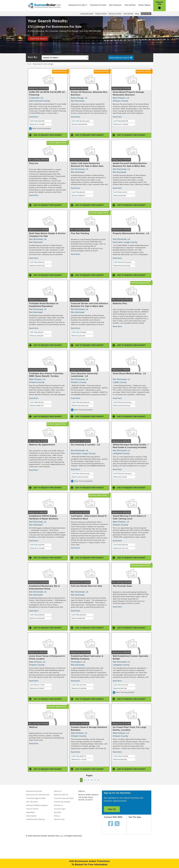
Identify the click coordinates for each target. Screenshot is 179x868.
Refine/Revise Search (121, 58)
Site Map (58, 812)
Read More (34, 117)
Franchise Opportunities (36, 798)
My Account (146, 14)
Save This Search (38, 39)
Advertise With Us (61, 795)
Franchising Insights (62, 802)
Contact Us (58, 805)
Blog (137, 14)
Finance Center (101, 14)
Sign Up (112, 809)
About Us (58, 791)
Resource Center (115, 14)
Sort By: (33, 57)
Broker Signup (144, 5)
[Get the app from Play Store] (141, 845)
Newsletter (31, 812)
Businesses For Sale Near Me (38, 795)
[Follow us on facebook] (111, 823)
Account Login (60, 809)
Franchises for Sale (98, 5)
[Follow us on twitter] (117, 823)
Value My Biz (128, 14)
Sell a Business (115, 5)
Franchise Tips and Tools (64, 798)
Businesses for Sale (77, 5)
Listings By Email (87, 14)
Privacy (57, 816)
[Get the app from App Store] (141, 829)
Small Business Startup (36, 819)
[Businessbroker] (44, 5)
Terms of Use (59, 819)
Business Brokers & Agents (37, 805)
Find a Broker (130, 5)
